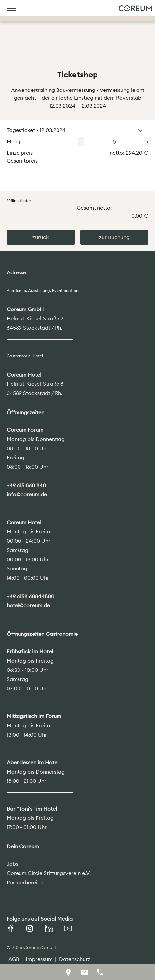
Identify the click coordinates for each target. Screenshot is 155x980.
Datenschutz (75, 959)
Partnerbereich (25, 882)
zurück (41, 237)
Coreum (135, 8)
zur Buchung (114, 237)
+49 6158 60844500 (30, 596)
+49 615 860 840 (26, 485)
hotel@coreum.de (28, 605)
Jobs (12, 864)
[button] (140, 131)
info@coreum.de (27, 494)
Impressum (39, 959)
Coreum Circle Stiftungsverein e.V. (49, 873)
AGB (14, 959)
